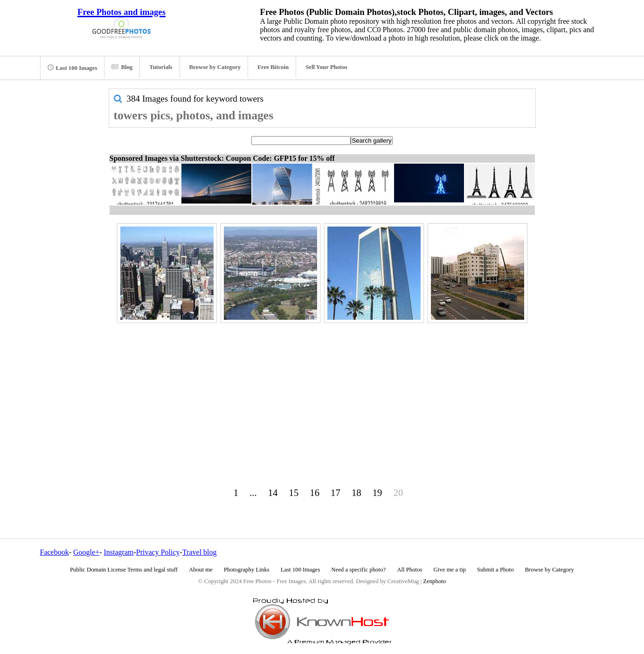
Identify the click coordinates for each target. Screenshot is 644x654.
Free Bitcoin (273, 67)
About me (201, 570)
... (253, 492)
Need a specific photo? (358, 570)
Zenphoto (434, 581)
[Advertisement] (322, 391)
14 (273, 492)
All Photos (409, 570)
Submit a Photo (495, 570)
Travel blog (200, 552)
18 (357, 492)
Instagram (118, 552)
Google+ (86, 552)
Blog (122, 67)
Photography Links (247, 570)
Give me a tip (450, 570)
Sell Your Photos (326, 67)
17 (336, 492)
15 (294, 492)
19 (377, 492)
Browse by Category (215, 67)
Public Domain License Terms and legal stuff (124, 570)
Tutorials (161, 67)
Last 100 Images (73, 68)
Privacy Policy (158, 552)
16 (315, 492)
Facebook (55, 552)
